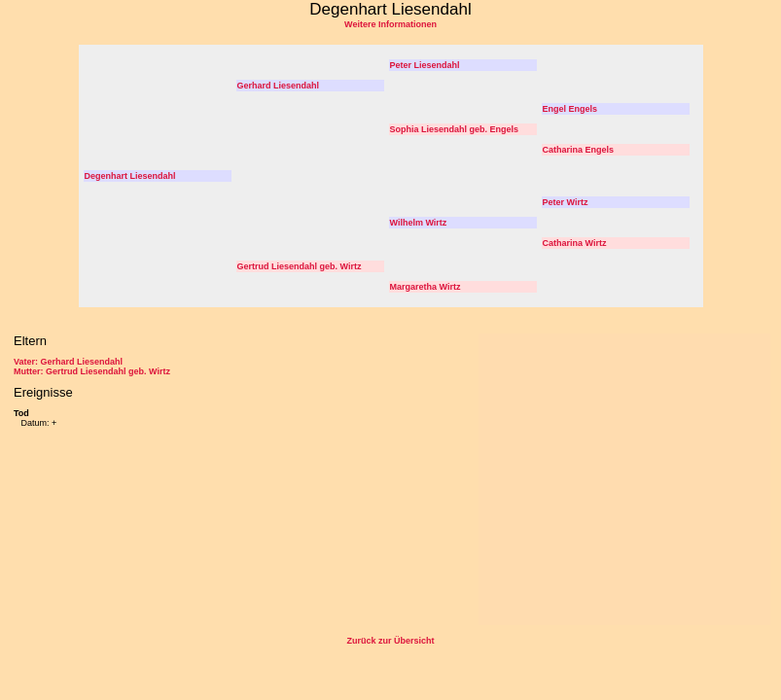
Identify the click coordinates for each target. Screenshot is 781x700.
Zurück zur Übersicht (390, 641)
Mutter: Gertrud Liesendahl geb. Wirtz (92, 371)
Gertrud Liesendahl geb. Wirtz (300, 266)
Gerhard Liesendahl (279, 86)
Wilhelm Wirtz (419, 223)
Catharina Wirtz (575, 243)
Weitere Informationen (390, 24)
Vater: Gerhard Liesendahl (68, 362)
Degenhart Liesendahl (130, 176)
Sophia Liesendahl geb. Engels (455, 129)
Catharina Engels (579, 150)
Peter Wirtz (566, 202)
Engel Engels (570, 109)
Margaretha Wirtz (426, 287)
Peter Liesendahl (425, 65)
